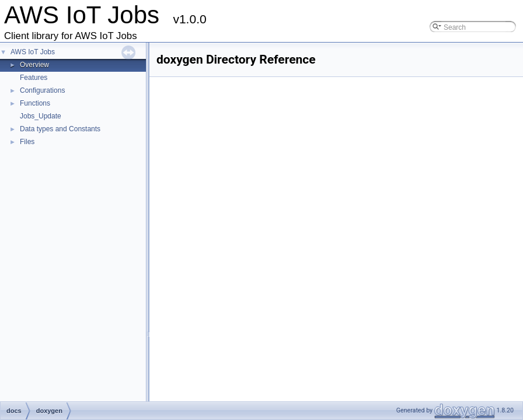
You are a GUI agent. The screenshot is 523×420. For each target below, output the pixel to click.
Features (34, 78)
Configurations (42, 90)
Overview (34, 65)
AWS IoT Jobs (33, 52)
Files (27, 142)
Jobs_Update (41, 116)
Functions (35, 103)
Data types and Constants (60, 129)
